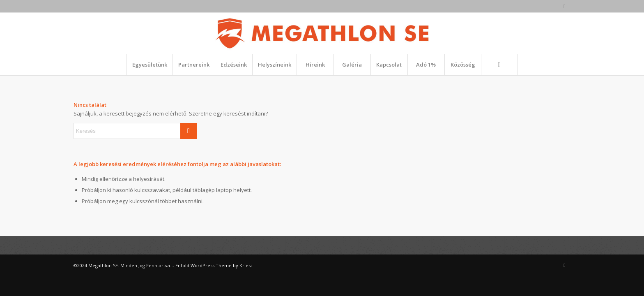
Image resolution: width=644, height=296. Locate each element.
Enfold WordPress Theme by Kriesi (214, 265)
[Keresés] (499, 65)
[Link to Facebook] (564, 6)
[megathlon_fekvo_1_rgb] (322, 33)
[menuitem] (149, 65)
